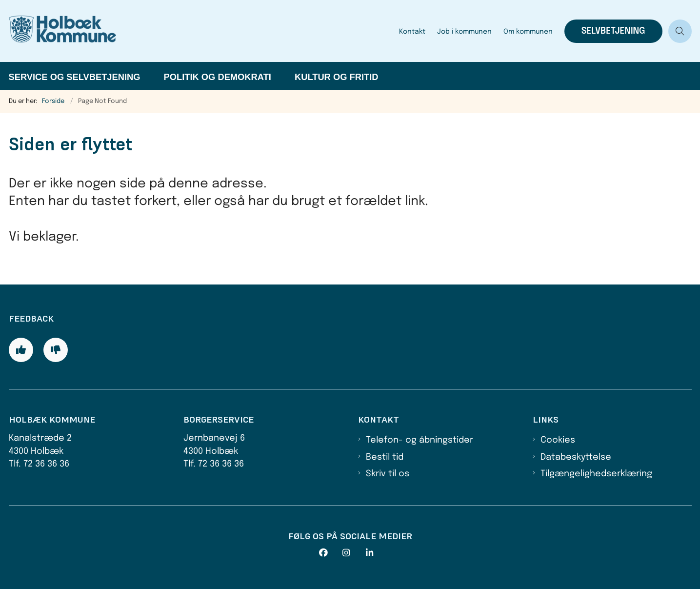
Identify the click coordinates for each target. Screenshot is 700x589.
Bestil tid (385, 457)
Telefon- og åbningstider (420, 440)
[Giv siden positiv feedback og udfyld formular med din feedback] (21, 350)
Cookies (558, 440)
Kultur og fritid (337, 77)
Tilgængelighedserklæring (596, 474)
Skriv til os (388, 474)
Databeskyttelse (576, 457)
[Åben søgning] (680, 31)
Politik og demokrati (218, 77)
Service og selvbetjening (75, 77)
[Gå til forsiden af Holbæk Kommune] (201, 31)
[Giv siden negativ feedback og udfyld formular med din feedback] (56, 350)
